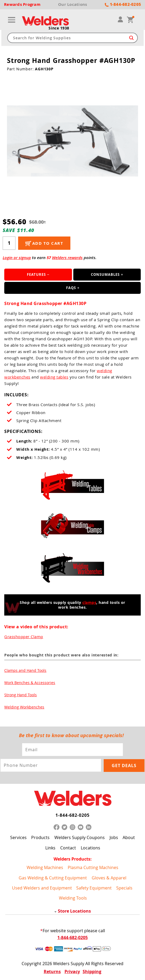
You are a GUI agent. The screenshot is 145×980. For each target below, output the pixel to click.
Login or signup (17, 258)
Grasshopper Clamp (24, 637)
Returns (52, 972)
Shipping (92, 972)
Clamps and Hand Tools (25, 671)
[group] (73, 142)
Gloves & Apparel (109, 878)
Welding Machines (45, 867)
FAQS (71, 289)
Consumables (105, 275)
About (129, 837)
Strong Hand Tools (21, 695)
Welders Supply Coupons (80, 837)
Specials (124, 888)
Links (50, 848)
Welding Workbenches (24, 708)
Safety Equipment (94, 888)
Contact (68, 848)
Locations (90, 848)
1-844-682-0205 (72, 815)
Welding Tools (73, 898)
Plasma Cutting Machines (93, 867)
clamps (89, 603)
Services (18, 837)
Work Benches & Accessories (30, 683)
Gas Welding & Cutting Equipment (53, 878)
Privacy (72, 972)
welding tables (54, 378)
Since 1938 (59, 29)
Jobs (114, 837)
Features (36, 275)
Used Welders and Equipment (42, 888)
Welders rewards (67, 258)
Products (40, 837)
